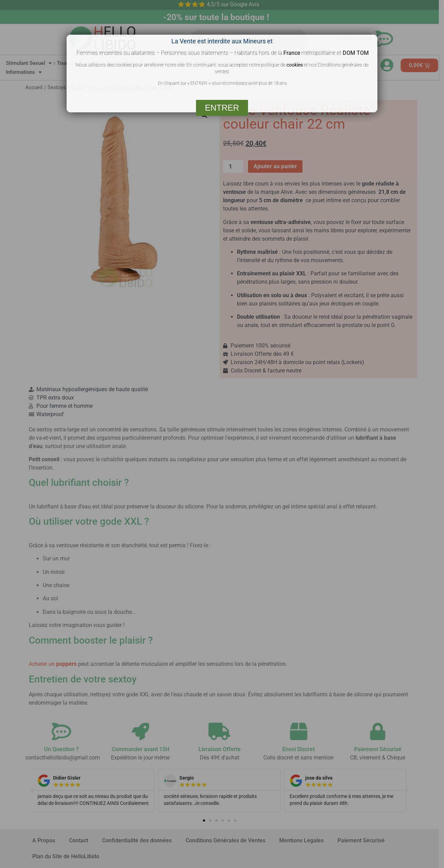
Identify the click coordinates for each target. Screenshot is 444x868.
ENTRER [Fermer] (222, 108)
